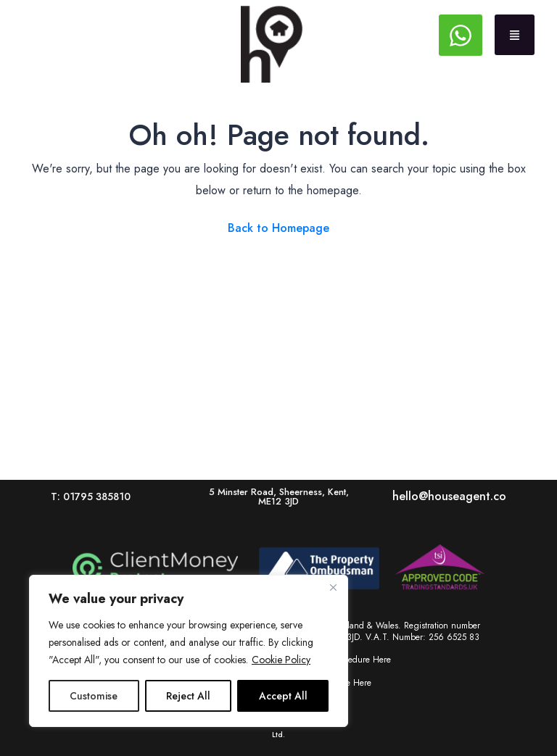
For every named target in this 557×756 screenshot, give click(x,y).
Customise (94, 696)
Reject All (188, 696)
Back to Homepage (278, 228)
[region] (189, 651)
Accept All (283, 696)
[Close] (333, 587)
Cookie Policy (281, 660)
